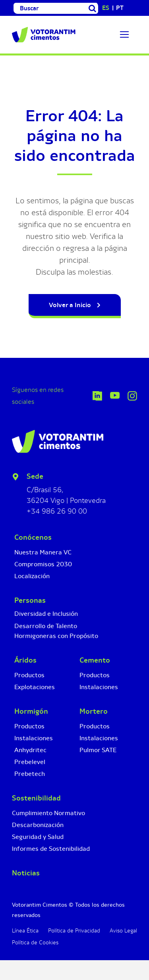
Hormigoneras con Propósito (56, 636)
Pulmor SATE (98, 750)
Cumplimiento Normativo (48, 813)
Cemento (95, 660)
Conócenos (33, 537)
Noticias (26, 873)
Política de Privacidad (74, 930)
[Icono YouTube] (115, 396)
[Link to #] (124, 34)
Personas (30, 600)
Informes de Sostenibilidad (51, 849)
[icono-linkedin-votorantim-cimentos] (97, 395)
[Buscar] (50, 8)
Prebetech (30, 774)
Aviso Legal (123, 930)
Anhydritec (30, 750)
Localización (32, 576)
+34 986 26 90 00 (57, 511)
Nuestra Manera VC (43, 552)
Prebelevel (30, 762)
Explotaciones (35, 687)
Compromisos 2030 (43, 564)
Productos (29, 675)
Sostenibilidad (36, 798)
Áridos (25, 660)
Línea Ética (25, 930)
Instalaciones (34, 738)
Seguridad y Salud (38, 837)
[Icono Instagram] (132, 395)
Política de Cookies (35, 942)
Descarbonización (38, 825)
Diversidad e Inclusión (46, 614)
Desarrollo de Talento (46, 626)
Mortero (94, 711)
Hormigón (31, 711)
